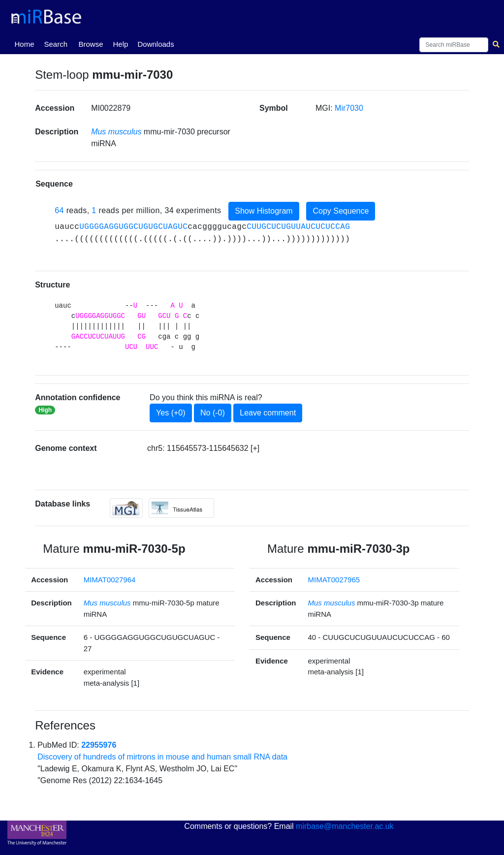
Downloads (156, 44)
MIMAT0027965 (334, 580)
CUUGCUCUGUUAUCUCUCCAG (298, 227)
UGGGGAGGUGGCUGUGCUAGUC (133, 227)
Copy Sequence (341, 211)
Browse (91, 44)
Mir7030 (349, 108)
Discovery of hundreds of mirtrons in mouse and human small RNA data (162, 757)
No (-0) (213, 413)
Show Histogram (264, 211)
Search (56, 44)
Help (120, 44)
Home (26, 43)
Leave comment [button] (268, 413)
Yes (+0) (171, 413)
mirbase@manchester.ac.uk (345, 826)
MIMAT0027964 (110, 580)
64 (59, 210)
